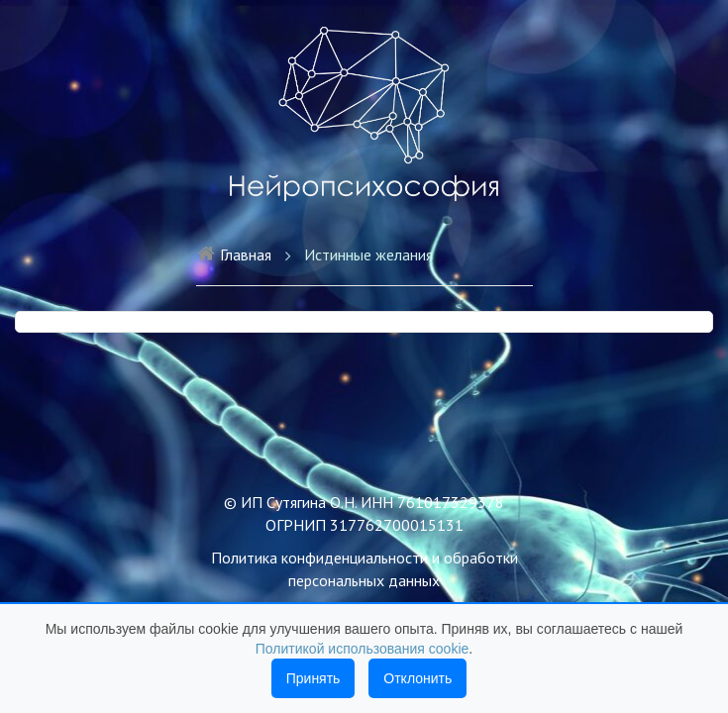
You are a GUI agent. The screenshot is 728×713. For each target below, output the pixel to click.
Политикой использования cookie (363, 649)
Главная (234, 255)
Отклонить (417, 678)
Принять (313, 678)
